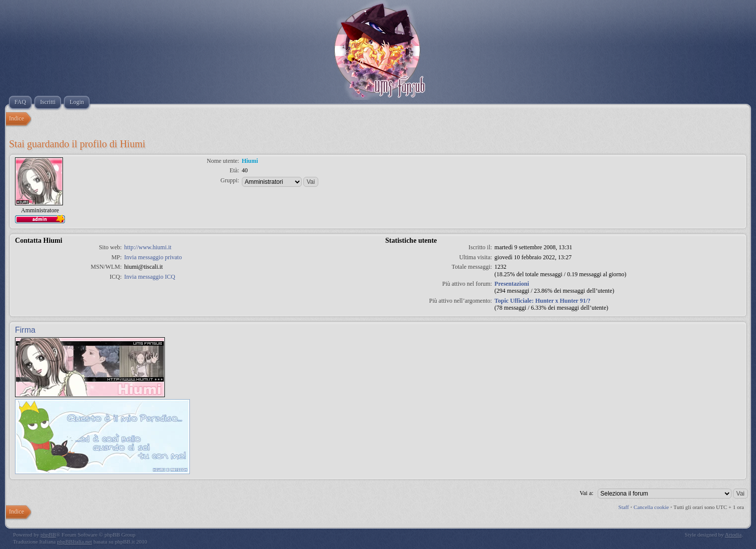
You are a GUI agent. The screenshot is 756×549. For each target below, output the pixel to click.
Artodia (734, 535)
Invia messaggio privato (153, 257)
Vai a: (587, 493)
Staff (624, 507)
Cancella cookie (651, 507)
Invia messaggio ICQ (150, 277)
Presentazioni (512, 284)
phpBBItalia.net (74, 542)
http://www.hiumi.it (148, 247)
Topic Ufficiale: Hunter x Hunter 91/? (543, 301)
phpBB (48, 535)
